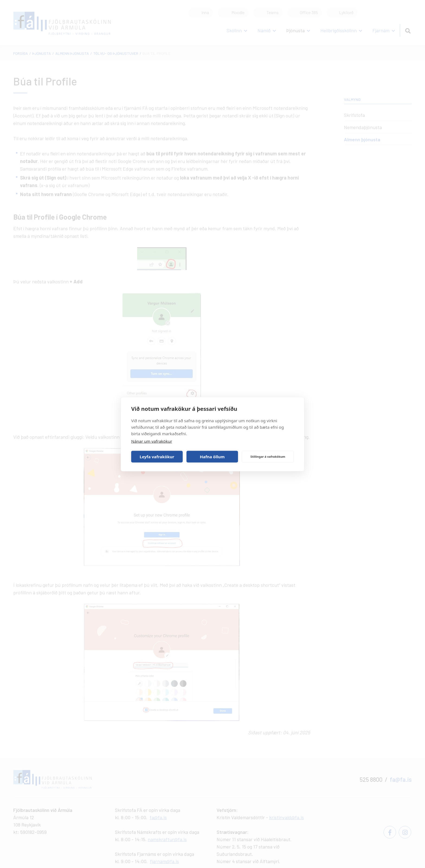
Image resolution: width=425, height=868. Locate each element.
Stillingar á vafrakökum (268, 457)
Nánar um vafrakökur (152, 441)
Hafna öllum (212, 457)
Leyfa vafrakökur (157, 457)
